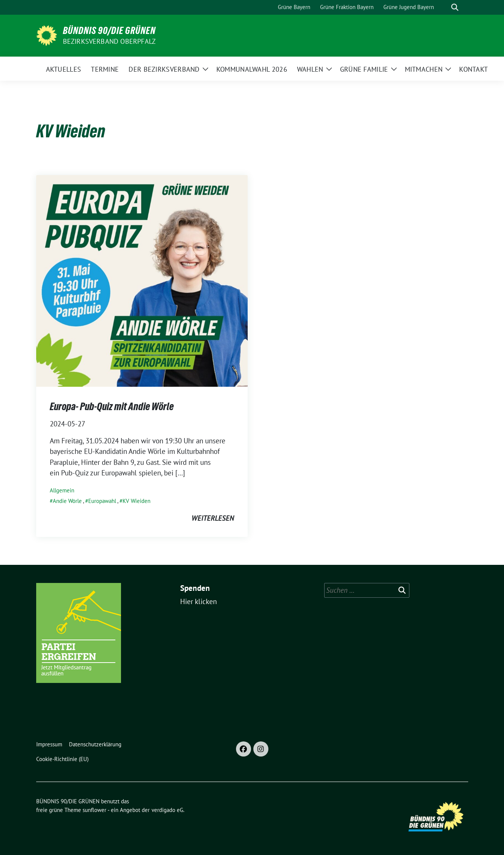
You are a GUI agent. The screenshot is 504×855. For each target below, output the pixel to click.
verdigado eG (167, 810)
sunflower (94, 810)
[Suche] (444, 7)
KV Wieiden (136, 501)
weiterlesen (213, 518)
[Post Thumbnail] (142, 280)
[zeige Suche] (455, 7)
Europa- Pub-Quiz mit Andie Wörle (112, 406)
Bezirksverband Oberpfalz (110, 41)
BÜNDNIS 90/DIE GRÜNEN (109, 31)
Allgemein (62, 490)
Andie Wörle (67, 501)
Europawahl (102, 501)
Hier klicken (198, 601)
